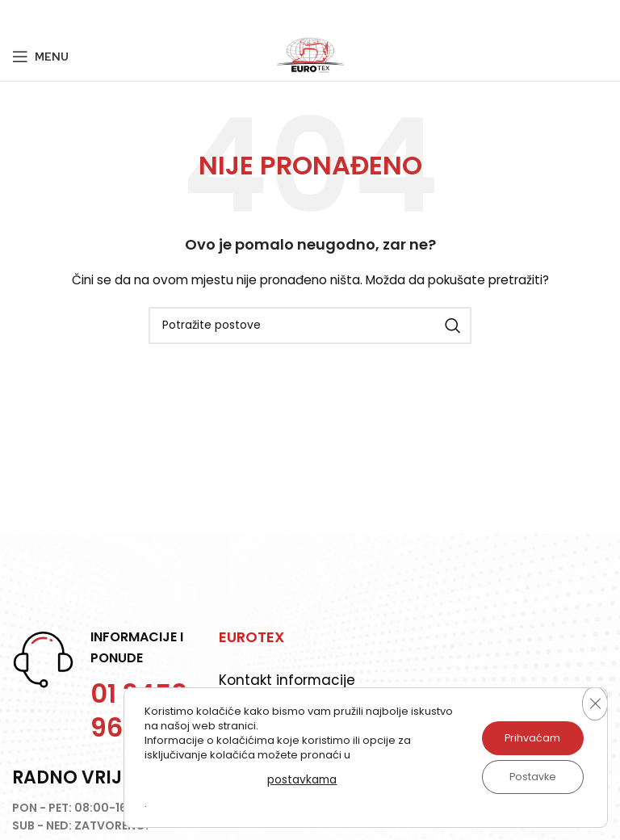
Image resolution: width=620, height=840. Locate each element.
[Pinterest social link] (61, 16)
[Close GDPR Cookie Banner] (593, 703)
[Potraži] (310, 325)
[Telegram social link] (101, 16)
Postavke (526, 777)
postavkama (295, 779)
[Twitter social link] (40, 16)
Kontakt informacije (287, 680)
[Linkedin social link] (81, 16)
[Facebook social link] (21, 16)
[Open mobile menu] (40, 57)
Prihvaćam (526, 738)
